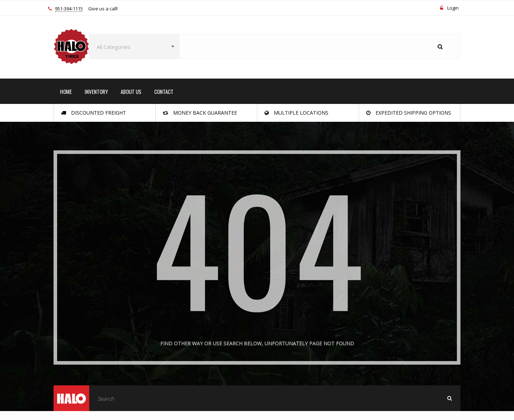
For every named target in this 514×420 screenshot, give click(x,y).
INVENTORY (96, 91)
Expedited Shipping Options (409, 113)
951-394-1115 (69, 9)
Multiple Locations (296, 113)
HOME (66, 91)
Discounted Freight (94, 113)
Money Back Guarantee (200, 113)
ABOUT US (131, 91)
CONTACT (164, 91)
